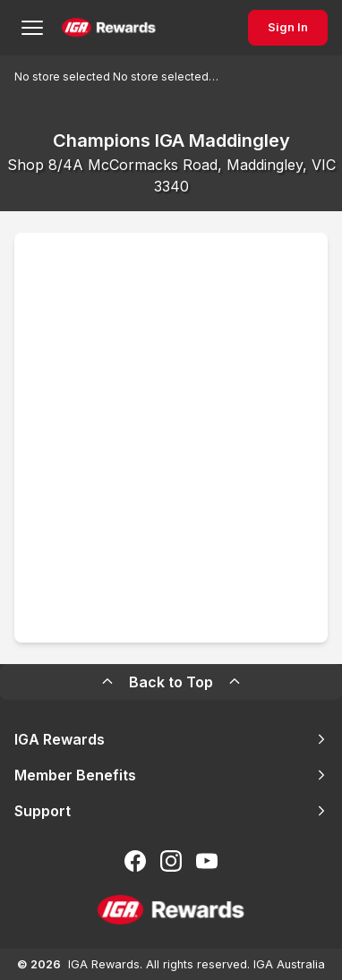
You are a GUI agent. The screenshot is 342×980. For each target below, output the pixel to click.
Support (171, 811)
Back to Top (171, 682)
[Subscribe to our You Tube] (207, 861)
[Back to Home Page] (109, 28)
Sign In (288, 27)
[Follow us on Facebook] (135, 861)
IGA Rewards (171, 739)
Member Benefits (171, 775)
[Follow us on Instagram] (171, 861)
